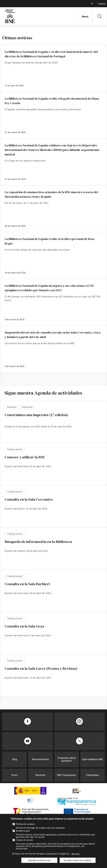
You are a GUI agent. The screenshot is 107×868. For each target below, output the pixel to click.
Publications (93, 775)
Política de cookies (25, 824)
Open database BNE (92, 759)
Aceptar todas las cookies (78, 860)
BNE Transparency (67, 775)
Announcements (41, 759)
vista (53, 425)
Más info (76, 854)
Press (14, 775)
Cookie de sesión (25, 840)
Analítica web (23, 831)
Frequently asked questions (67, 759)
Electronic (40, 775)
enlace (53, 68)
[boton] (92, 4)
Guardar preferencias (39, 860)
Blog (15, 759)
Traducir (102, 4)
